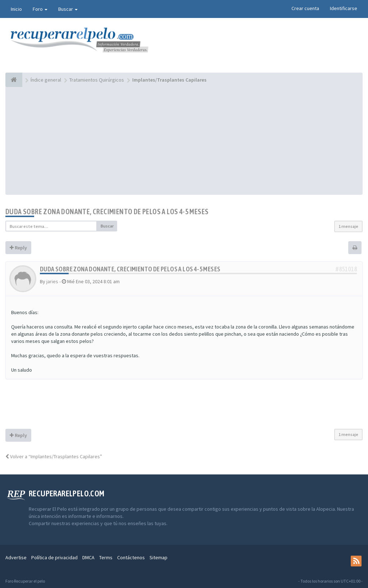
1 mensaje (348, 226)
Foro (40, 9)
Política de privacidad (54, 557)
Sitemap (158, 557)
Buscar (68, 9)
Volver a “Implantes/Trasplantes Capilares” (54, 456)
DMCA (88, 557)
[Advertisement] (184, 141)
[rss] (356, 561)
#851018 (346, 269)
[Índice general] (14, 80)
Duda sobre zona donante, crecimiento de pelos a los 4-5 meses (107, 212)
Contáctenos (131, 557)
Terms (106, 557)
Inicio (16, 9)
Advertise (16, 557)
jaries (52, 281)
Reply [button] (18, 248)
